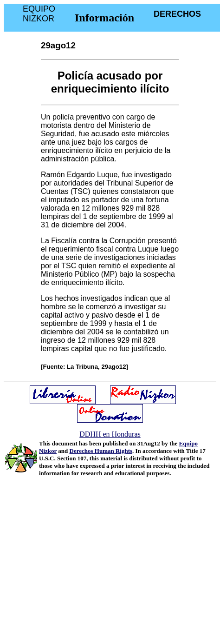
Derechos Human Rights (101, 451)
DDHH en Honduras (110, 434)
